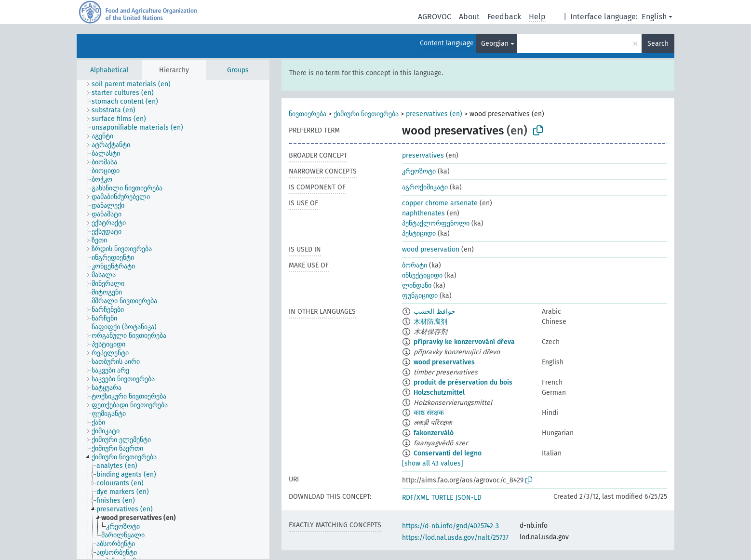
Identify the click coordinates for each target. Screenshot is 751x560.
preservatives (423, 155)
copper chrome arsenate (440, 203)
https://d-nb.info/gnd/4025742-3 (450, 526)
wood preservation (431, 249)
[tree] (173, 320)
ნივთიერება (308, 114)
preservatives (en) (434, 114)
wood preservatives (444, 362)
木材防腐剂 (430, 322)
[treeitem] (135, 84)
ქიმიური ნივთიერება (366, 114)
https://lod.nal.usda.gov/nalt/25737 (455, 538)
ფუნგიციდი (420, 296)
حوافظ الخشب (435, 312)
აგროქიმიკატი (425, 187)
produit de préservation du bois (463, 382)
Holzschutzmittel (439, 393)
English (654, 17)
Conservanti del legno (448, 453)
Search (658, 44)
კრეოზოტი (419, 171)
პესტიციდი (419, 233)
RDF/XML (416, 498)
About (469, 17)
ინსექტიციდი (422, 275)
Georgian (495, 44)
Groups (238, 70)
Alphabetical (109, 70)
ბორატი (415, 265)
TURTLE (442, 498)
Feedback (504, 17)
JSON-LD (469, 498)
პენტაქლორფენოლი (436, 223)
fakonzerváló (434, 433)
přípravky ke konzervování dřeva (464, 342)
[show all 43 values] (433, 463)
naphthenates (423, 213)
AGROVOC (435, 17)
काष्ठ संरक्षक (429, 413)
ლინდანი (417, 286)
